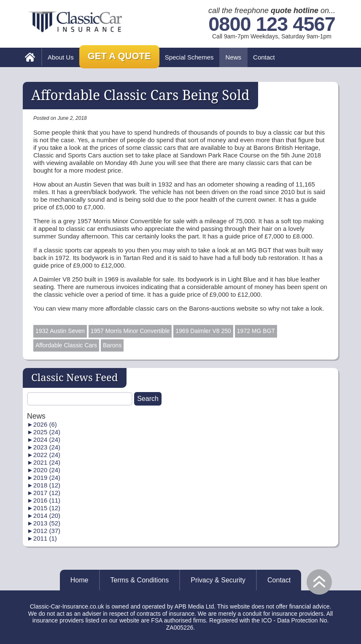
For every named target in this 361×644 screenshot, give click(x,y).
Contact (264, 57)
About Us (61, 57)
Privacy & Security (218, 580)
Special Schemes (189, 57)
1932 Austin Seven (60, 331)
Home (79, 580)
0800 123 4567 (272, 24)
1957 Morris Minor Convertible (130, 331)
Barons (112, 345)
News (234, 57)
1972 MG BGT (256, 331)
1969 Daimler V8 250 (203, 331)
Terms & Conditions (140, 580)
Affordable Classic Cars (66, 345)
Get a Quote (119, 56)
